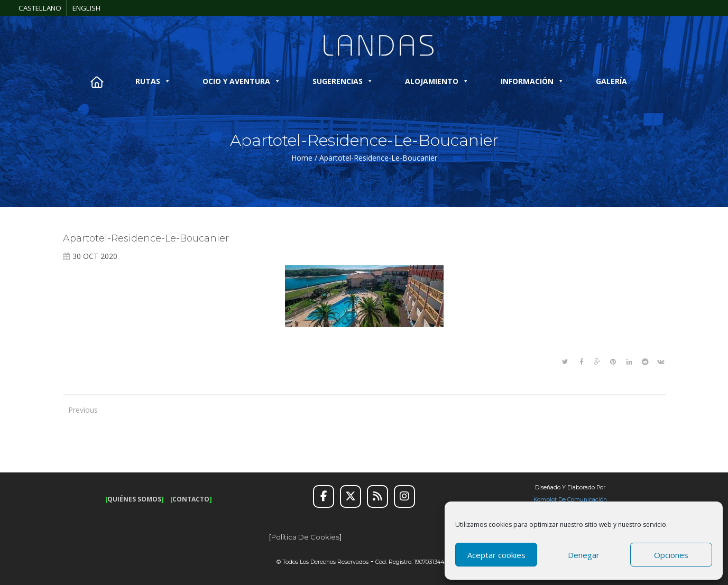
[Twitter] (351, 497)
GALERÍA (611, 81)
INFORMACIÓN (532, 81)
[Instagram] (404, 497)
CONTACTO (191, 499)
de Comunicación (582, 500)
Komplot (545, 500)
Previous (79, 410)
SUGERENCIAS (343, 81)
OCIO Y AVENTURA (242, 81)
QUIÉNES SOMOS (134, 499)
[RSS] (377, 497)
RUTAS (153, 81)
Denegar (584, 555)
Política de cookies (305, 537)
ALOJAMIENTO (437, 81)
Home (302, 158)
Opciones (671, 555)
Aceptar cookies (496, 555)
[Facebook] (324, 497)
